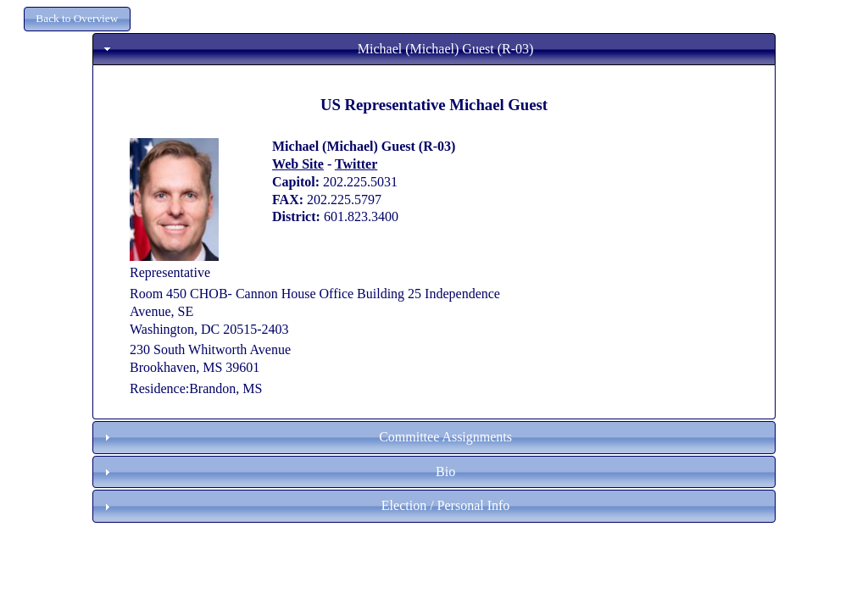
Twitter (356, 164)
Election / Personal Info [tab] (305, 505)
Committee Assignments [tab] (306, 437)
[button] (77, 19)
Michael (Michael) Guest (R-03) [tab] (317, 49)
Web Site (298, 164)
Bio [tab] (278, 471)
